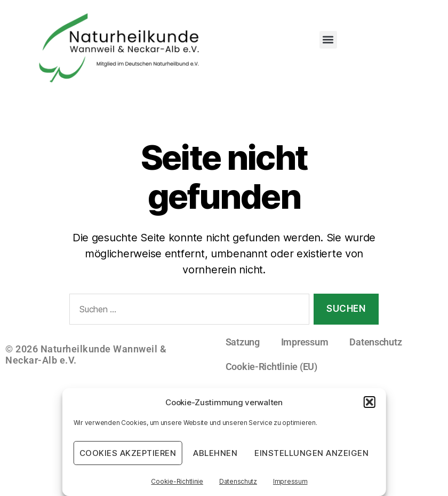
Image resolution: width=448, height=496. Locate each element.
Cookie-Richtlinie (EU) (271, 367)
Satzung (243, 342)
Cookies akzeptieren (128, 453)
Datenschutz (238, 481)
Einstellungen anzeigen (311, 453)
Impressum (290, 481)
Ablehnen (215, 453)
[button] (369, 402)
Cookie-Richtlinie (177, 481)
